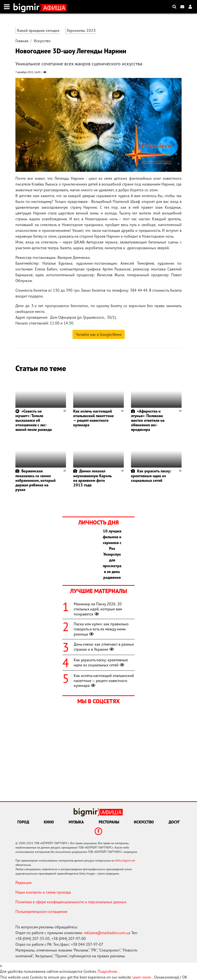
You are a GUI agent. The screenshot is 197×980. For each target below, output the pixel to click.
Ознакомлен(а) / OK (171, 977)
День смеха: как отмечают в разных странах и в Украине (104, 647)
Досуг (174, 822)
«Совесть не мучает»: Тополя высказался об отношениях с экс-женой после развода (34, 420)
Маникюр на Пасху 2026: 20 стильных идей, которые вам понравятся (98, 609)
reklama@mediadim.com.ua (107, 933)
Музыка (76, 822)
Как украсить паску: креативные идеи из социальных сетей (151, 476)
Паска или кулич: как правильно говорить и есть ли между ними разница (101, 629)
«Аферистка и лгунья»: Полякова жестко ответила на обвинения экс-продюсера (148, 420)
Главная (22, 41)
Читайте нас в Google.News (99, 334)
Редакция (23, 883)
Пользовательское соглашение (41, 911)
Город (23, 822)
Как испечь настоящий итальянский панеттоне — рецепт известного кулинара (93, 418)
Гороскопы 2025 (81, 30)
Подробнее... (109, 971)
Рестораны (109, 822)
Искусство (42, 41)
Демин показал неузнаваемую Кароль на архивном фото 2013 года (92, 478)
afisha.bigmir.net (125, 860)
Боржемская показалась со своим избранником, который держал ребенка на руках (36, 480)
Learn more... (143, 977)
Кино (49, 822)
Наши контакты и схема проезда (43, 892)
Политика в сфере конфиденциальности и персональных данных (71, 902)
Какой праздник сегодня (38, 30)
